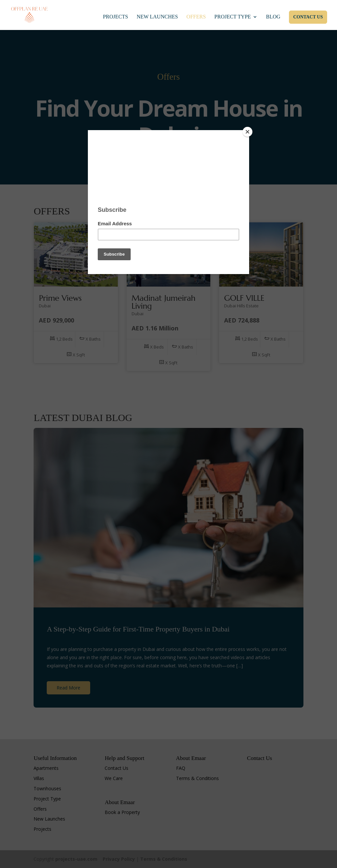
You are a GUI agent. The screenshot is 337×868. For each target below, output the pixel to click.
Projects (116, 17)
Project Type (233, 17)
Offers (196, 17)
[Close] (247, 132)
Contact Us (308, 17)
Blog (273, 17)
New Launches (157, 17)
